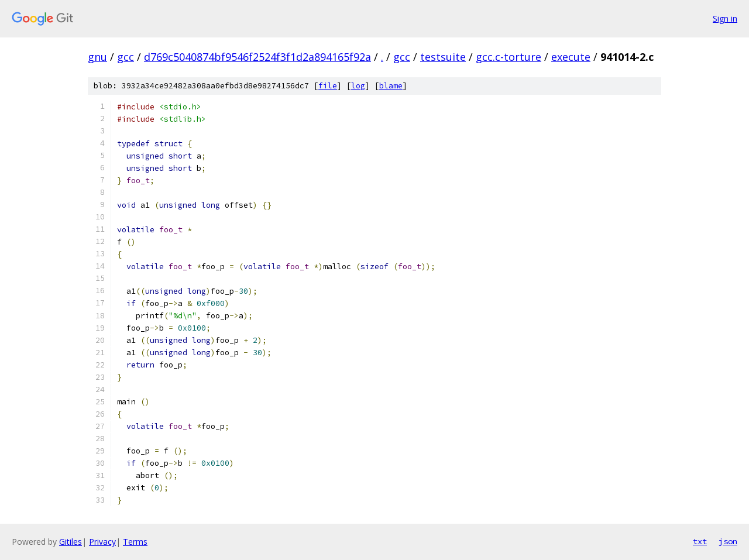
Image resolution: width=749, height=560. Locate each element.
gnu (97, 57)
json (728, 541)
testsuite (443, 57)
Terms (135, 542)
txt (700, 541)
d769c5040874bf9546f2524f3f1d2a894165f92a (257, 57)
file (328, 86)
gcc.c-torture (509, 57)
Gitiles (71, 542)
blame (391, 86)
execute (571, 57)
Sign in (725, 18)
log (358, 86)
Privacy (102, 542)
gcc (126, 57)
